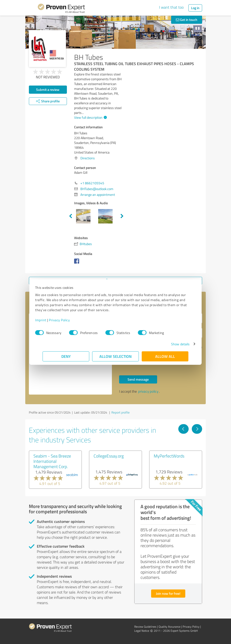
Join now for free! (168, 593)
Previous (71, 216)
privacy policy (148, 391)
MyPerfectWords (169, 456)
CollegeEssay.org (109, 456)
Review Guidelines (145, 627)
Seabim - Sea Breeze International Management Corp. (52, 461)
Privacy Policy (67, 320)
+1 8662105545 (92, 183)
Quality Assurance (170, 627)
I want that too (171, 7)
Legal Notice (142, 631)
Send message (138, 379)
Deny (66, 356)
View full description (90, 117)
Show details (173, 344)
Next (122, 216)
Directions (88, 158)
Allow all (165, 356)
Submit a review (48, 90)
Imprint (48, 320)
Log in (195, 8)
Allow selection (115, 356)
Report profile (121, 412)
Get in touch (187, 20)
